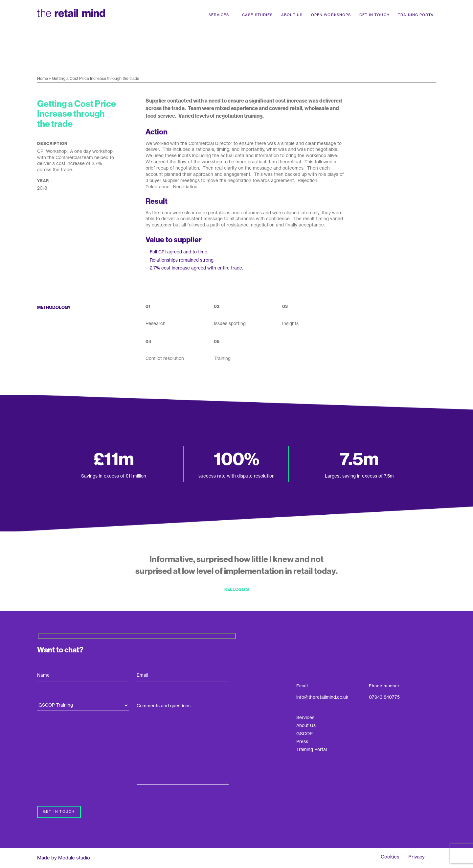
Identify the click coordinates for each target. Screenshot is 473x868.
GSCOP (304, 734)
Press (302, 742)
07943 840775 (384, 697)
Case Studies (257, 15)
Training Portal (417, 15)
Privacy (417, 857)
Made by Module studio (64, 858)
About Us (292, 15)
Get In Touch (374, 15)
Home (43, 78)
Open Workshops (331, 15)
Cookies (390, 857)
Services (219, 15)
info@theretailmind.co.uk (322, 697)
